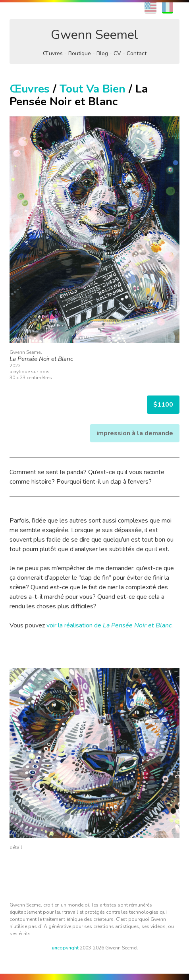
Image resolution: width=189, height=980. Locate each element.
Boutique (80, 53)
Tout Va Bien (93, 89)
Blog (102, 53)
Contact (137, 53)
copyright (65, 948)
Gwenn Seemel (94, 35)
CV (117, 53)
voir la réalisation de (109, 625)
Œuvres (53, 53)
